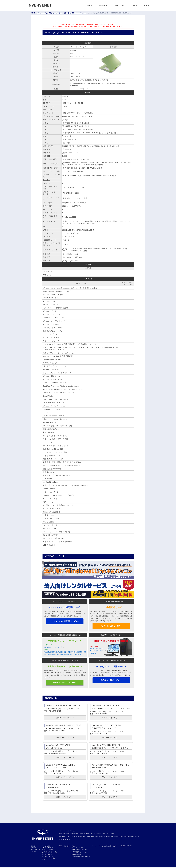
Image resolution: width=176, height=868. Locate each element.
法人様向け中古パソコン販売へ (65, 683)
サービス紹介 (46, 847)
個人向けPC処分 (47, 855)
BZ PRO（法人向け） (97, 651)
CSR (60, 847)
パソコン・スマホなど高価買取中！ (65, 602)
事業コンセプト (36, 850)
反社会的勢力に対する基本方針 (81, 857)
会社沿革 (34, 852)
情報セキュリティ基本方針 (79, 850)
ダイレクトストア (96, 649)
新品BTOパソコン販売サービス (111, 635)
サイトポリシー (76, 852)
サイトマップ (96, 847)
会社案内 (34, 847)
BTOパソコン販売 (48, 848)
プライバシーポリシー (78, 848)
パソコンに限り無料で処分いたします (111, 602)
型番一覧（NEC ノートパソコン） (75, 13)
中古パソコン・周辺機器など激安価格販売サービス (65, 635)
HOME (33, 13)
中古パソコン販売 (47, 850)
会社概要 (34, 848)
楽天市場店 (47, 648)
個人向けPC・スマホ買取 (50, 853)
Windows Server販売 (49, 859)
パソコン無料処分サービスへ (111, 626)
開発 (44, 860)
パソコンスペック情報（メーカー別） (49, 13)
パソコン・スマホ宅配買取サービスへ (65, 621)
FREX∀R (93, 654)
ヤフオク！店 (58, 648)
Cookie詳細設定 (76, 855)
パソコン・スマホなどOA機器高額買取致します (111, 661)
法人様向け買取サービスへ (111, 683)
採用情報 (67, 847)
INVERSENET (41, 5)
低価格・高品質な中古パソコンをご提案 (65, 661)
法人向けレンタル (47, 857)
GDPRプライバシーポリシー (80, 853)
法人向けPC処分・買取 (49, 852)
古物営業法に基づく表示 (109, 847)
